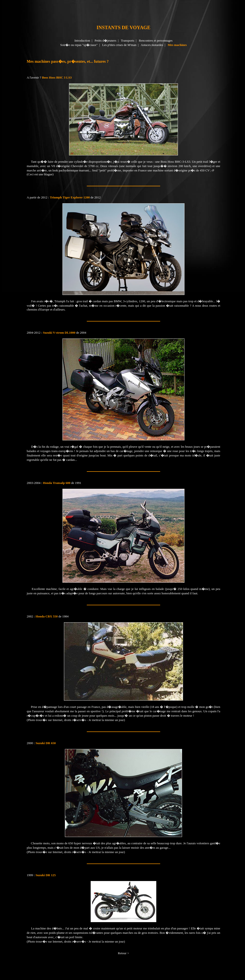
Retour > (123, 953)
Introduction (82, 40)
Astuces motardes (152, 45)
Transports (127, 40)
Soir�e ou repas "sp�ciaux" (79, 45)
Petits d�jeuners (105, 40)
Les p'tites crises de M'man (119, 45)
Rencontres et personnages (156, 40)
